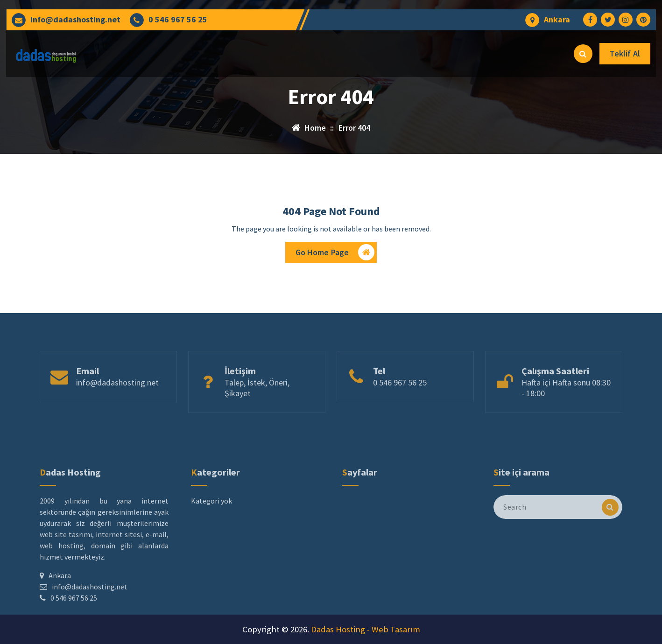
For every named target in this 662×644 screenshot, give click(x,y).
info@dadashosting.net (75, 20)
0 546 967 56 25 (178, 20)
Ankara (557, 20)
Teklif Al (625, 53)
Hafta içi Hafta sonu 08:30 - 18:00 (566, 404)
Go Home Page (335, 255)
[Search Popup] (583, 54)
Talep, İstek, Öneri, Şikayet (257, 404)
